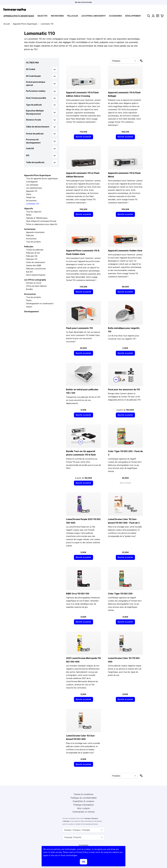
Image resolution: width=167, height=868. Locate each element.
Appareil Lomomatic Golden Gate (125, 251)
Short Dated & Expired (36, 275)
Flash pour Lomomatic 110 (79, 328)
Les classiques (32, 185)
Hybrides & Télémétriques (37, 218)
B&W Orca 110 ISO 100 (78, 594)
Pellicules (73, 16)
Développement (133, 16)
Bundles (30, 289)
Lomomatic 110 (33, 204)
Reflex (29, 215)
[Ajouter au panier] (83, 137)
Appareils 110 (32, 191)
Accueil (7, 24)
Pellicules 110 (32, 259)
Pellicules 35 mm (33, 253)
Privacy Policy (82, 852)
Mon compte (83, 808)
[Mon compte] (153, 16)
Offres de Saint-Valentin (36, 286)
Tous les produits (34, 242)
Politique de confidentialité (84, 798)
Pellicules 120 (32, 256)
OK (83, 862)
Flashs (29, 300)
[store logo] (15, 10)
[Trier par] (124, 61)
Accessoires (115, 16)
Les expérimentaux (34, 188)
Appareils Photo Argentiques (19, 16)
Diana (29, 194)
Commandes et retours (83, 812)
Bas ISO (29, 272)
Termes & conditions (83, 794)
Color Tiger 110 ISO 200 (120, 594)
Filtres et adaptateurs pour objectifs (42, 224)
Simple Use (31, 197)
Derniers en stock (34, 283)
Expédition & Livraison (83, 801)
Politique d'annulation (84, 805)
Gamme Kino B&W (34, 266)
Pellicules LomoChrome (36, 269)
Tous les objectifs (34, 212)
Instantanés (57, 16)
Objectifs (42, 16)
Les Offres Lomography (94, 16)
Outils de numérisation (36, 262)
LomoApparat (32, 182)
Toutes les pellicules (35, 250)
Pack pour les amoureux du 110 (124, 389)
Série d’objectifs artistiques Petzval (41, 221)
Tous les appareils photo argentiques (42, 179)
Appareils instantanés (35, 232)
